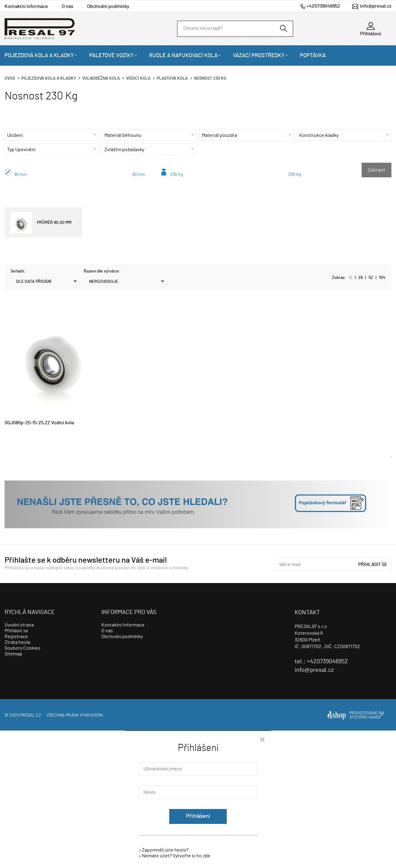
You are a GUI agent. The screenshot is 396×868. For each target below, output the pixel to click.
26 (361, 278)
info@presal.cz (376, 6)
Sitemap (13, 654)
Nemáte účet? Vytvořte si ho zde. (177, 856)
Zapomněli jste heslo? (165, 850)
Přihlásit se (373, 564)
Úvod (10, 78)
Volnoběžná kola (101, 78)
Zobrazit (377, 170)
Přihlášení (198, 816)
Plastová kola (172, 78)
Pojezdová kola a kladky (39, 56)
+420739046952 (323, 6)
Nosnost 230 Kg (210, 78)
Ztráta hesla (17, 642)
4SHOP (375, 717)
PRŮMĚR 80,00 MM (41, 223)
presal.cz (30, 715)
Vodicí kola (138, 78)
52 (371, 278)
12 (350, 278)
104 (382, 278)
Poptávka (313, 56)
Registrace (16, 637)
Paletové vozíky (112, 56)
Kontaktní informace (26, 6)
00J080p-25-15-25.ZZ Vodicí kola (39, 423)
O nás (68, 6)
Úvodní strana (19, 625)
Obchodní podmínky (108, 6)
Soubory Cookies (23, 648)
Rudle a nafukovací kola (183, 56)
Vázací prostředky (259, 56)
